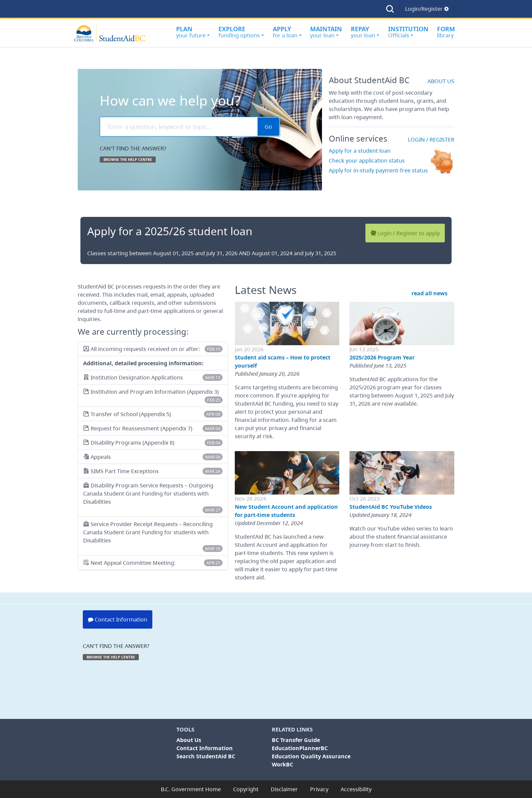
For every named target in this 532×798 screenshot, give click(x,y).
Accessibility (356, 789)
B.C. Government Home (191, 789)
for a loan (287, 32)
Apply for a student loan (360, 151)
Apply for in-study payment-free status (378, 170)
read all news (430, 293)
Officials (408, 32)
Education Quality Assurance (311, 756)
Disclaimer (284, 789)
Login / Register (431, 140)
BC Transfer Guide (296, 740)
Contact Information (118, 619)
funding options (241, 32)
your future (193, 32)
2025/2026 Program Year (382, 357)
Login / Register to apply (405, 233)
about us (441, 81)
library (446, 32)
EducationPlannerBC (300, 748)
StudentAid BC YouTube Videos (391, 507)
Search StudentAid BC (206, 756)
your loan (326, 32)
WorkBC (282, 764)
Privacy (319, 789)
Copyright (246, 789)
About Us (189, 740)
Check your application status (367, 161)
